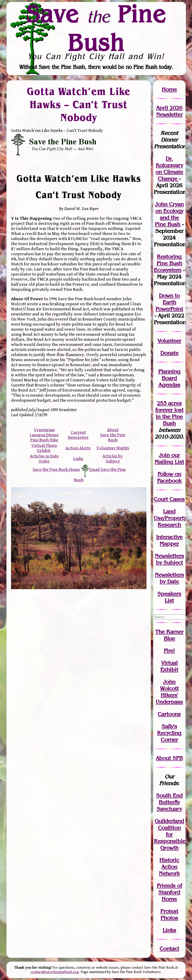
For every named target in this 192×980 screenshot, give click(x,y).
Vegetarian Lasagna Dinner (44, 432)
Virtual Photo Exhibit (44, 448)
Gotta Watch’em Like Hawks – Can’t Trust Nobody (79, 104)
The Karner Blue (169, 635)
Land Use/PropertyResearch (170, 518)
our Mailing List (169, 458)
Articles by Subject (113, 459)
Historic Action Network (169, 867)
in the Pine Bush (170, 417)
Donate (169, 353)
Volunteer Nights (113, 448)
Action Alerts (78, 448)
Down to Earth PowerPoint (169, 302)
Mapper (169, 544)
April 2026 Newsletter (169, 111)
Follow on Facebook (169, 477)
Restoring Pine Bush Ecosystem (168, 263)
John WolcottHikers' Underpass (169, 692)
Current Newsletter (78, 435)
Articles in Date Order (44, 459)
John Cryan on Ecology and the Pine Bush (169, 214)
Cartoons (169, 714)
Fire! (169, 651)
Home (169, 89)
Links (78, 459)
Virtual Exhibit (169, 666)
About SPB (169, 758)
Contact (169, 949)
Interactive (169, 537)
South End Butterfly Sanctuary (169, 802)
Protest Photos (169, 915)
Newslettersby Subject (169, 559)
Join (164, 455)
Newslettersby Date (169, 578)
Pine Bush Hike (44, 440)
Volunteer (169, 341)
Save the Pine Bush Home (56, 469)
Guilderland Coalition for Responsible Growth (170, 834)
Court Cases (169, 499)
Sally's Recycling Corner (169, 733)
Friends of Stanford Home (169, 892)
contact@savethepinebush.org (55, 972)
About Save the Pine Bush (113, 435)
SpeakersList (169, 597)
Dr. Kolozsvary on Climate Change (169, 169)
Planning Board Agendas (169, 378)
